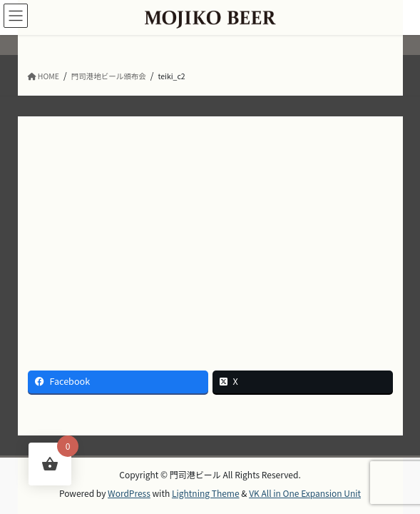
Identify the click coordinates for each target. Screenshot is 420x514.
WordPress (129, 493)
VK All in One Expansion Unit (305, 493)
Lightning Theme (206, 493)
